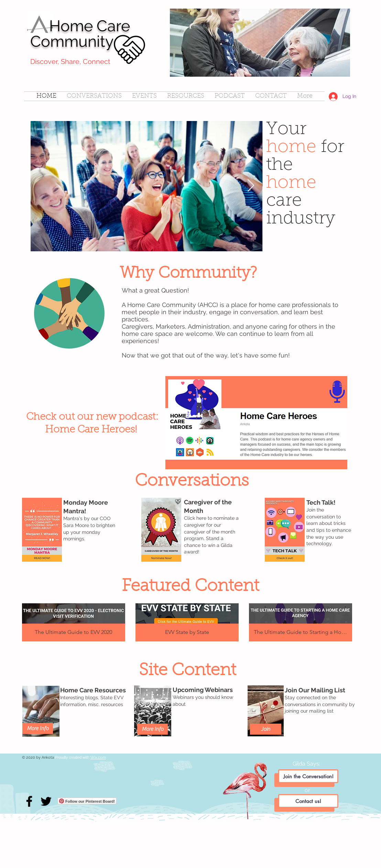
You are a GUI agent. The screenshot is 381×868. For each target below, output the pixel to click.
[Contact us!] (308, 801)
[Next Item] (251, 186)
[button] (74, 622)
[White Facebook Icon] (311, 845)
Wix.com (98, 757)
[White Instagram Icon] (325, 845)
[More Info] (153, 729)
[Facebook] (29, 801)
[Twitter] (46, 801)
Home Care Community (80, 34)
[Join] (266, 729)
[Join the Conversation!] (308, 776)
